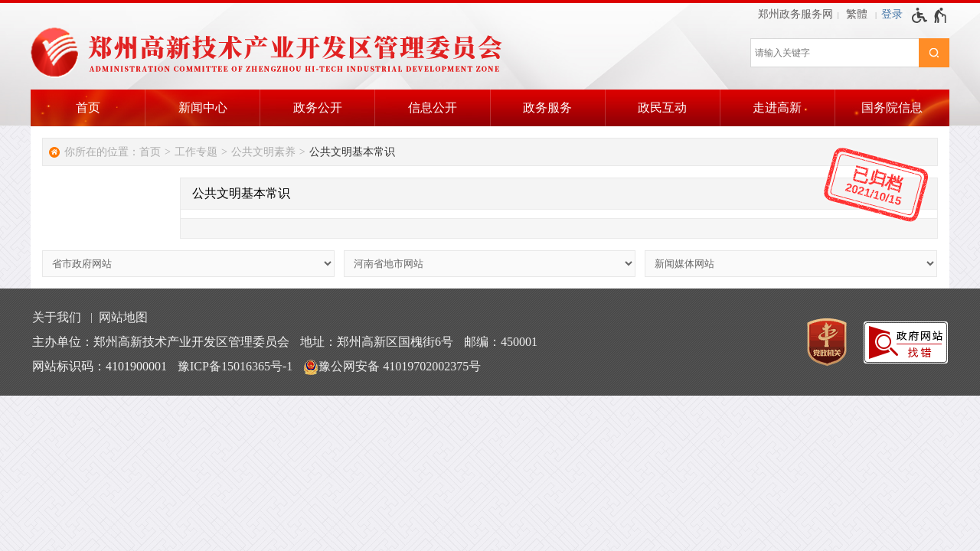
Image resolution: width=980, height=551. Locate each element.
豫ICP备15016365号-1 (235, 366)
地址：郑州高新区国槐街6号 (377, 342)
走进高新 (777, 108)
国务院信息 (892, 108)
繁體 (857, 14)
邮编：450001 (501, 342)
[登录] (892, 15)
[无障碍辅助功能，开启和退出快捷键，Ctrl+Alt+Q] (930, 15)
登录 (892, 14)
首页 (88, 108)
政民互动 (662, 108)
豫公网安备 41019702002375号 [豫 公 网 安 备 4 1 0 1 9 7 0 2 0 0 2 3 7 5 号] (392, 367)
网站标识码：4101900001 (100, 366)
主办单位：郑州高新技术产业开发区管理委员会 (161, 342)
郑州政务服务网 (795, 14)
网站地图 (123, 317)
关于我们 (57, 317)
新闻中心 (203, 108)
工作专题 (196, 152)
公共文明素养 (263, 152)
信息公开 (433, 108)
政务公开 (318, 108)
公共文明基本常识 (352, 152)
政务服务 (547, 108)
